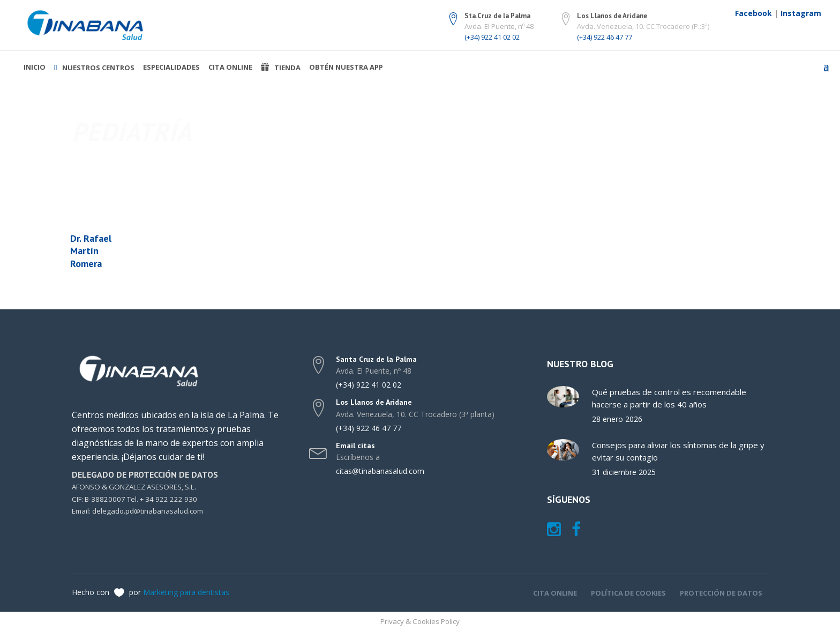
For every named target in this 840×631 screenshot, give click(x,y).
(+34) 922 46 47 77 (605, 37)
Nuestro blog (580, 364)
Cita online (555, 593)
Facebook (753, 13)
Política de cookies (628, 593)
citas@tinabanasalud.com (380, 471)
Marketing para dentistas (186, 592)
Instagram (801, 13)
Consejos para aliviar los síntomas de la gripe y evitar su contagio (678, 451)
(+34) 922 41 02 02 (492, 37)
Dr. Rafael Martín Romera (91, 251)
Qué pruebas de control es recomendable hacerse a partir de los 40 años (669, 398)
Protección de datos (721, 593)
